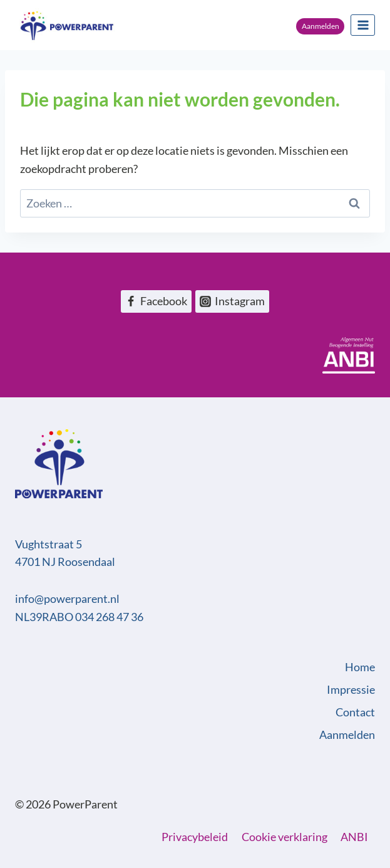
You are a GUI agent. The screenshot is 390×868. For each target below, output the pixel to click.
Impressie (351, 689)
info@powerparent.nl (67, 599)
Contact (355, 712)
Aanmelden (321, 26)
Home (360, 667)
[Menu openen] (363, 25)
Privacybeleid (195, 837)
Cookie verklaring (285, 837)
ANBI (354, 837)
